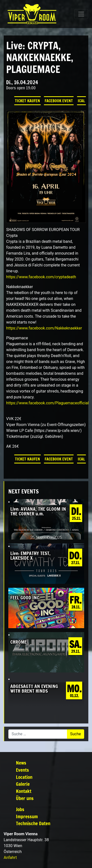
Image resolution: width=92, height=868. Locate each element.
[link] (41, 277)
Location (24, 777)
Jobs (20, 809)
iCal (81, 101)
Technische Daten (33, 823)
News (21, 763)
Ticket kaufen (27, 101)
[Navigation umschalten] (81, 14)
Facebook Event (59, 101)
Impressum (27, 816)
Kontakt (24, 791)
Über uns (25, 798)
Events (22, 770)
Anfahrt (10, 858)
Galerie (23, 784)
